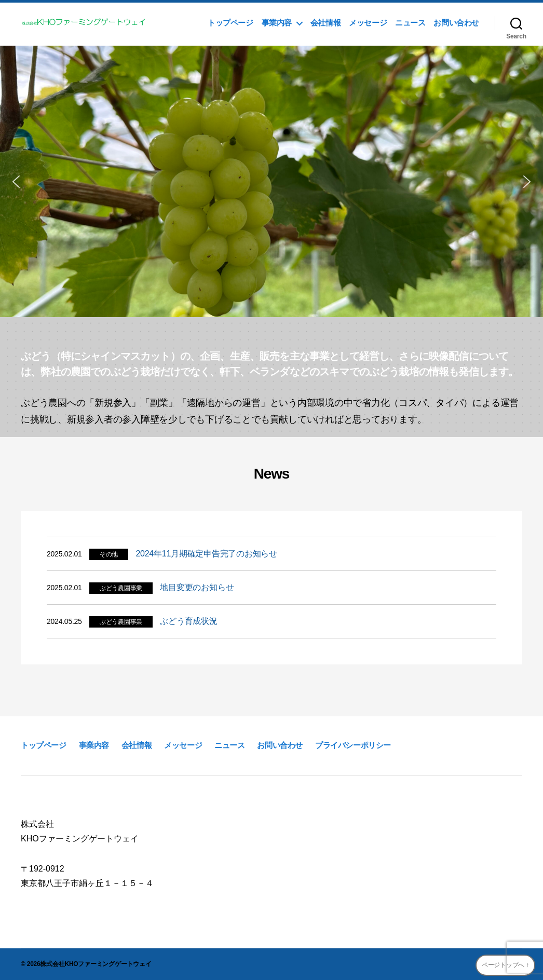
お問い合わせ (456, 23)
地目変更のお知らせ (197, 587)
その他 (109, 554)
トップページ (230, 23)
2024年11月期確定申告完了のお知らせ (206, 554)
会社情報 (325, 23)
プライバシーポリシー (353, 745)
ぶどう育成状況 (188, 621)
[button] (16, 182)
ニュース (410, 23)
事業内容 (277, 23)
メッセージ (368, 23)
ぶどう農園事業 (121, 588)
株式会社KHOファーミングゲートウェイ (96, 964)
